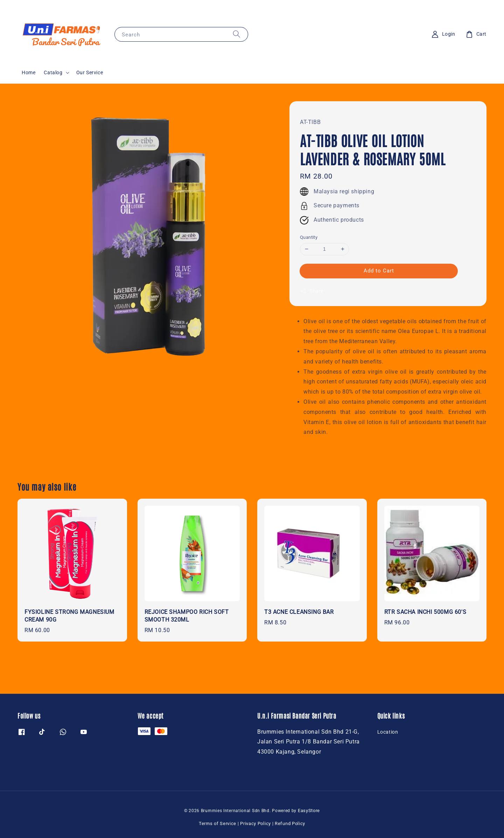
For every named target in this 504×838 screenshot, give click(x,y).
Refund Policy (290, 823)
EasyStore (309, 811)
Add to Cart (379, 271)
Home (29, 72)
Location (388, 732)
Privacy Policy (255, 823)
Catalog (53, 72)
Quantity (309, 237)
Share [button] (312, 291)
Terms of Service (218, 823)
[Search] (237, 34)
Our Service (90, 72)
